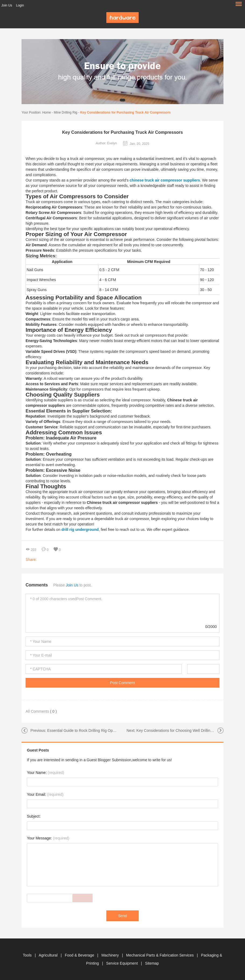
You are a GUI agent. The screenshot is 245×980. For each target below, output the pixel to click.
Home (47, 112)
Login (20, 5)
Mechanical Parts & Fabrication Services (160, 955)
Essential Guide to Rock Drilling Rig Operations (87, 730)
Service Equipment (122, 963)
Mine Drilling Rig (66, 112)
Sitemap (152, 963)
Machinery (111, 955)
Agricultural (49, 955)
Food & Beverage (80, 955)
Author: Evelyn (106, 143)
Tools (28, 955)
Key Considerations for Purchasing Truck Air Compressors (125, 112)
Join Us (7, 5)
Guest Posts (38, 750)
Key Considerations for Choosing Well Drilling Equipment (184, 730)
